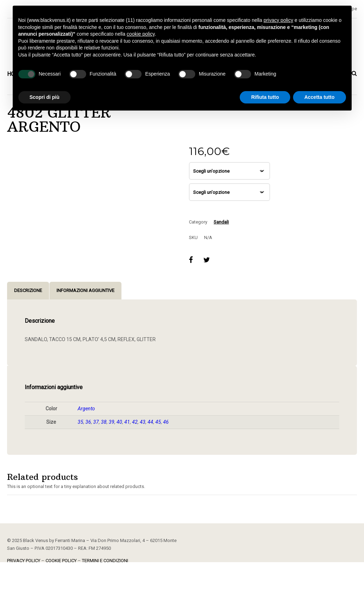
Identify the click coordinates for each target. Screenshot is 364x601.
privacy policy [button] (278, 20)
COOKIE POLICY (61, 561)
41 (127, 422)
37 (96, 422)
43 (143, 422)
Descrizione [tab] (28, 290)
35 (80, 422)
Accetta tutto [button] (320, 97)
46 (166, 422)
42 (135, 422)
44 (150, 422)
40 (119, 422)
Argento (86, 409)
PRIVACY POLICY (24, 561)
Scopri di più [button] (45, 97)
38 (104, 422)
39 (112, 422)
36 (88, 422)
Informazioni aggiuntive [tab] (85, 290)
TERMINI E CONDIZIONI (105, 561)
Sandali (221, 222)
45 (158, 422)
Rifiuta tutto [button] (265, 97)
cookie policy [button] (141, 34)
